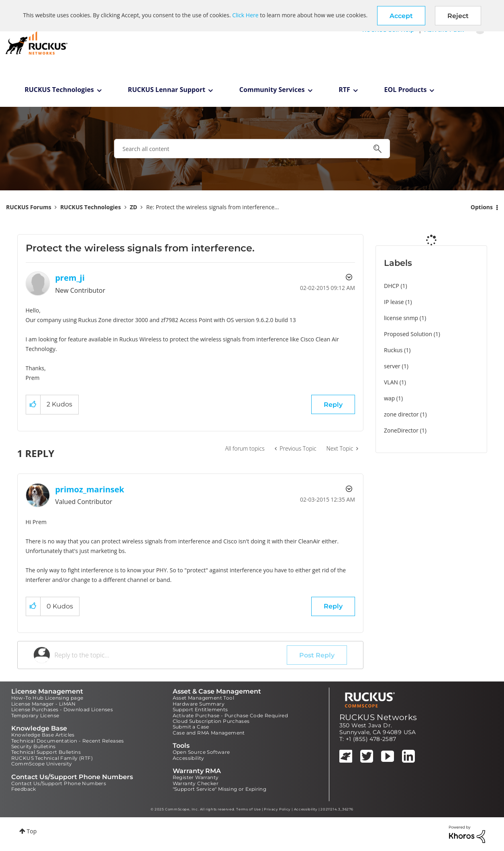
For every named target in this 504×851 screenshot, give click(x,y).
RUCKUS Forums (29, 207)
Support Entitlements (200, 709)
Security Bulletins (34, 746)
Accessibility (189, 758)
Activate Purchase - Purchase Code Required (231, 715)
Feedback (24, 789)
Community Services (272, 90)
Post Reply (317, 655)
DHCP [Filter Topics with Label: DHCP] (392, 286)
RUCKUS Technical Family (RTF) (52, 758)
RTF (344, 90)
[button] (401, 16)
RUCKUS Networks (378, 717)
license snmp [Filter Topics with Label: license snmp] (401, 318)
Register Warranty (196, 777)
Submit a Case (191, 727)
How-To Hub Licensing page (47, 698)
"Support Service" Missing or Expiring (220, 789)
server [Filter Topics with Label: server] (392, 366)
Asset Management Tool (203, 698)
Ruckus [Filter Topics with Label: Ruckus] (393, 350)
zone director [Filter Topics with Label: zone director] (401, 414)
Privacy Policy (277, 809)
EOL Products (406, 90)
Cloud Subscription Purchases (211, 721)
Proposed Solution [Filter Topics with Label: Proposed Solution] (408, 334)
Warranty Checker (196, 783)
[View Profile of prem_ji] (70, 278)
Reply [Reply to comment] (333, 606)
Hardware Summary (199, 704)
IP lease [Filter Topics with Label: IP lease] (394, 302)
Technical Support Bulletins (46, 752)
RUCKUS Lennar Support (166, 90)
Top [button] (32, 831)
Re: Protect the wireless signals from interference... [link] (212, 207)
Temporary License (35, 715)
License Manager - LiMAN (44, 704)
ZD (133, 207)
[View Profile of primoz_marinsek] (90, 489)
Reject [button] (458, 16)
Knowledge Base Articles (43, 735)
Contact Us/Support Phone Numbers (59, 783)
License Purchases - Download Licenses (62, 709)
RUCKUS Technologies (59, 90)
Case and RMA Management (209, 733)
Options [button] (482, 207)
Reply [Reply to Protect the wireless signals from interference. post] (333, 405)
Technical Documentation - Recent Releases (68, 741)
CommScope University (42, 764)
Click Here (245, 15)
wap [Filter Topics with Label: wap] (389, 398)
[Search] (252, 149)
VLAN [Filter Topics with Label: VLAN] (391, 382)
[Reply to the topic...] (171, 655)
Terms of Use (248, 809)
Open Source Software (201, 752)
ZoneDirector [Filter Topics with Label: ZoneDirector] (401, 430)
